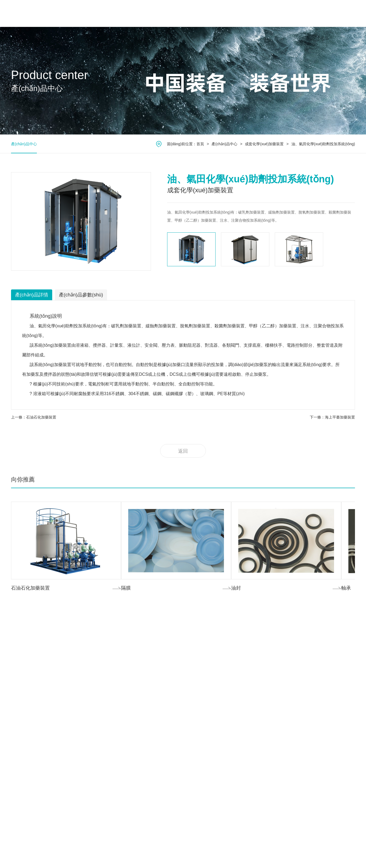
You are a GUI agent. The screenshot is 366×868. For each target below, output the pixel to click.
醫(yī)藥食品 (144, 686)
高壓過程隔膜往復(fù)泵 (87, 724)
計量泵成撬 (77, 777)
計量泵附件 (77, 785)
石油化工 (141, 648)
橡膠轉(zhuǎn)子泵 (83, 687)
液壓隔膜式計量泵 (82, 648)
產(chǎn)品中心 (142, 13)
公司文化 (19, 655)
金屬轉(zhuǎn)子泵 (83, 679)
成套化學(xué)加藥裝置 (264, 144)
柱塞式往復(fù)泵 (81, 732)
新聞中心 (265, 13)
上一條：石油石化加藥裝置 (34, 417)
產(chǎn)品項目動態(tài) (270, 648)
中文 (331, 13)
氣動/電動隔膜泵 (81, 747)
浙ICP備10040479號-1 (309, 848)
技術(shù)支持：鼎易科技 (334, 853)
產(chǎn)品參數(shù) (81, 295)
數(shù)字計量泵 (81, 663)
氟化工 (139, 656)
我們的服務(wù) (211, 647)
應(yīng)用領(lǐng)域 (188, 13)
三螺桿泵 (75, 709)
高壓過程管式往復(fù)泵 (87, 739)
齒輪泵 (73, 717)
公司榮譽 (19, 662)
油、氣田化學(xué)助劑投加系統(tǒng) (323, 144)
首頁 (69, 13)
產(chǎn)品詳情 (32, 295)
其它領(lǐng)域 (145, 702)
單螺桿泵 (75, 694)
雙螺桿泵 (75, 702)
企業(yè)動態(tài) (265, 656)
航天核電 (141, 671)
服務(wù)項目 (209, 655)
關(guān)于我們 (100, 13)
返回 (183, 451)
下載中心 (205, 662)
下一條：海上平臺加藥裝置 (332, 417)
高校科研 (141, 694)
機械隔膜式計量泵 (82, 656)
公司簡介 (19, 647)
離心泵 (73, 792)
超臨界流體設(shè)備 (85, 762)
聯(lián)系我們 (300, 13)
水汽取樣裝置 (79, 770)
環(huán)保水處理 (148, 663)
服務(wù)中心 (232, 13)
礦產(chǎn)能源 (146, 679)
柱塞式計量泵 (79, 671)
